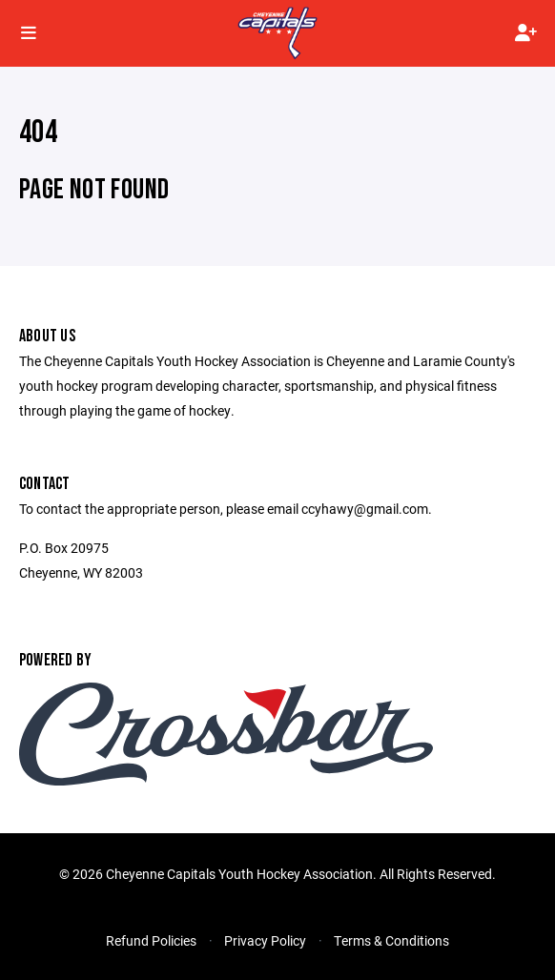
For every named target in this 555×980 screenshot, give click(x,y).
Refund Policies (151, 940)
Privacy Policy (265, 940)
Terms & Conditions (391, 940)
